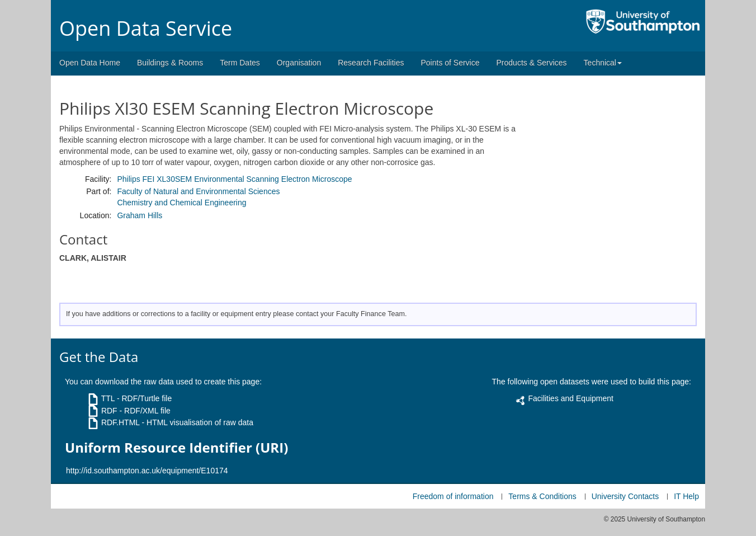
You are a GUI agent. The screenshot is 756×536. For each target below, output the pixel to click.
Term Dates (240, 63)
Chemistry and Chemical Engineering (181, 203)
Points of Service (450, 63)
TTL (108, 398)
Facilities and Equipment (571, 398)
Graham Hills (140, 215)
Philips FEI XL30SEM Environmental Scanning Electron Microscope (234, 179)
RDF (109, 411)
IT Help (686, 496)
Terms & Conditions (542, 496)
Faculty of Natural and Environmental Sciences (198, 191)
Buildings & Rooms (170, 63)
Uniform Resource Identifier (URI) (176, 448)
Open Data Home (90, 63)
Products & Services (532, 63)
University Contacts (625, 496)
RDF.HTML (121, 422)
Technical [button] (603, 63)
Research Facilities (371, 63)
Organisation (299, 63)
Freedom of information (453, 496)
